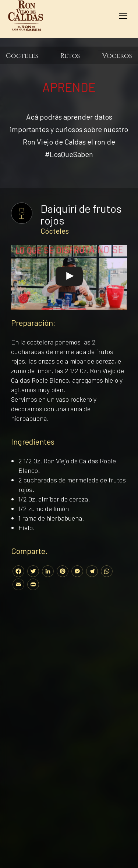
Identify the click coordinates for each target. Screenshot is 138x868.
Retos (70, 56)
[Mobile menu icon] (123, 16)
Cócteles (22, 56)
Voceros (117, 56)
